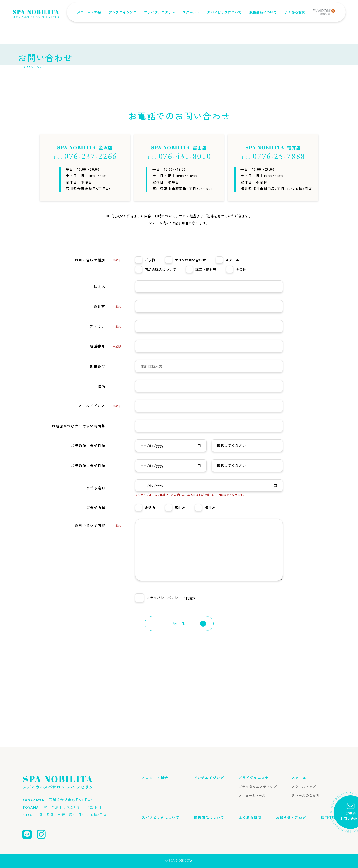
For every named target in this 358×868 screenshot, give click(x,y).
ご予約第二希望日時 (96, 536)
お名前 (108, 377)
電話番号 (106, 417)
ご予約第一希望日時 (96, 516)
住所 (110, 456)
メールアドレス (100, 477)
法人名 (108, 357)
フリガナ (106, 397)
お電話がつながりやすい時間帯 (87, 496)
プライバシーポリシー (164, 669)
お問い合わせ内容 (98, 596)
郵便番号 (106, 436)
